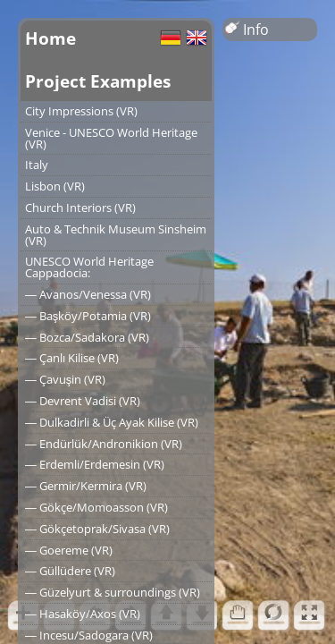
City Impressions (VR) (81, 111)
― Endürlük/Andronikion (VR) (104, 444)
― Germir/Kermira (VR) (86, 486)
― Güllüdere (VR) (70, 571)
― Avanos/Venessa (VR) (88, 294)
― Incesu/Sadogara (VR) (89, 635)
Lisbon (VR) (55, 186)
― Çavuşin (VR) (65, 379)
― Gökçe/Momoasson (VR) (96, 507)
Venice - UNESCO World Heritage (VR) (111, 138)
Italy (37, 165)
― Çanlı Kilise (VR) (72, 358)
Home (50, 38)
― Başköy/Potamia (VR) (88, 316)
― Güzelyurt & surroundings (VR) (113, 592)
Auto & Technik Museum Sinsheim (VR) (116, 235)
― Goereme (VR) (69, 550)
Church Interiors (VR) (80, 208)
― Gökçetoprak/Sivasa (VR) (97, 529)
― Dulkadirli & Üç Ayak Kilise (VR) (112, 422)
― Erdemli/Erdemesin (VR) (95, 464)
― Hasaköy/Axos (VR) (83, 614)
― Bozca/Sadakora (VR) (87, 337)
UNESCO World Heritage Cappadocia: (89, 267)
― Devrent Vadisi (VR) (83, 401)
